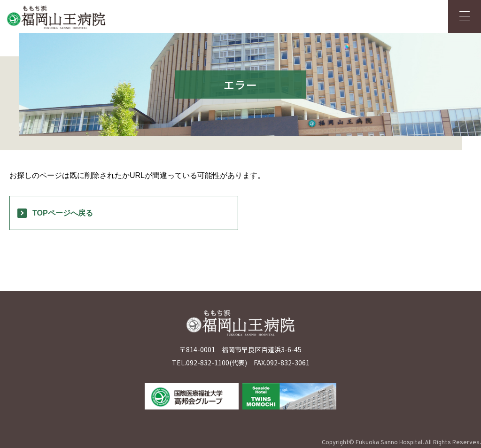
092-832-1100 (208, 363)
